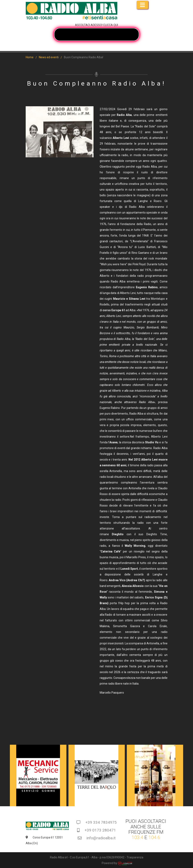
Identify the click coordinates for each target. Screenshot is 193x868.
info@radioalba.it (97, 838)
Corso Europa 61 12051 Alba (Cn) (44, 840)
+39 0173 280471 (96, 830)
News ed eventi (49, 57)
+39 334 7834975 (97, 822)
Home (30, 57)
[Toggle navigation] (142, 5)
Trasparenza (135, 857)
